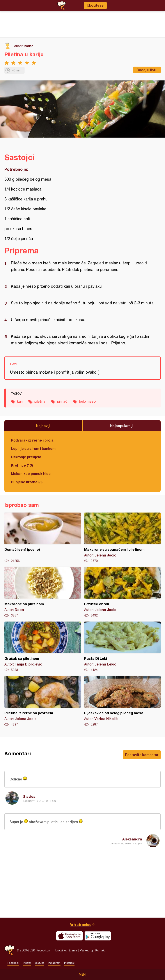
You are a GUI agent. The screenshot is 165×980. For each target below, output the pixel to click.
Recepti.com (9, 950)
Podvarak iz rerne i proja (32, 440)
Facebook (13, 963)
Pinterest (69, 963)
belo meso (87, 401)
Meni (82, 975)
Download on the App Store (69, 936)
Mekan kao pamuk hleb (31, 474)
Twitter (27, 963)
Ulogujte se (95, 5)
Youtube (39, 963)
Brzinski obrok (122, 592)
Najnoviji (43, 426)
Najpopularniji (122, 426)
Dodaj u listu (147, 70)
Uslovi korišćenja (66, 950)
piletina (40, 401)
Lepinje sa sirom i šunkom (33, 448)
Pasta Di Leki (122, 647)
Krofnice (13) (22, 465)
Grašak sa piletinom (43, 647)
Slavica (29, 796)
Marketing (86, 950)
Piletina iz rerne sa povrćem (43, 701)
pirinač (62, 401)
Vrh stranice (81, 925)
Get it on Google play (98, 936)
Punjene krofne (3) (27, 482)
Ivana (29, 46)
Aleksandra (132, 839)
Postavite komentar (142, 755)
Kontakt (100, 950)
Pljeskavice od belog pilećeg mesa (122, 701)
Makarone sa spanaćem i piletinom (122, 538)
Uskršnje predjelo (26, 457)
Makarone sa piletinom (43, 592)
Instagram (54, 963)
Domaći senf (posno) (43, 538)
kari (20, 401)
